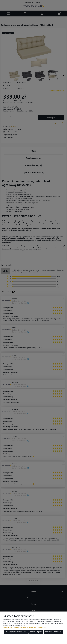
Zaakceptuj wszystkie (53, 632)
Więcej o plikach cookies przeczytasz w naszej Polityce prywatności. (25, 627)
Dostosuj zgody (36, 632)
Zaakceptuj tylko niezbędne (16, 632)
